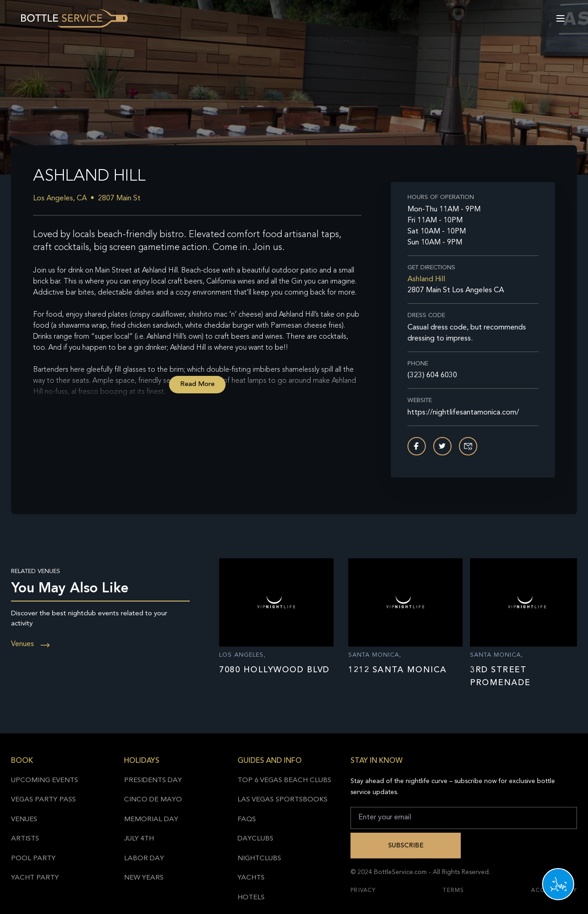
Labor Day (144, 859)
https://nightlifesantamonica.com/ (463, 413)
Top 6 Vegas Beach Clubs (284, 781)
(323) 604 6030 (432, 375)
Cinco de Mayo (153, 800)
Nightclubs (259, 859)
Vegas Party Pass (43, 800)
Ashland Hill (426, 279)
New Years (144, 878)
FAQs (247, 820)
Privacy (363, 891)
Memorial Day (151, 820)
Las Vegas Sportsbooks (283, 800)
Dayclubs (255, 839)
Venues (31, 644)
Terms (453, 891)
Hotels (251, 898)
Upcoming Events (45, 781)
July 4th (139, 839)
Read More (197, 384)
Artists (25, 839)
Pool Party (33, 859)
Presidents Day (153, 781)
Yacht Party (35, 878)
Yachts (251, 878)
